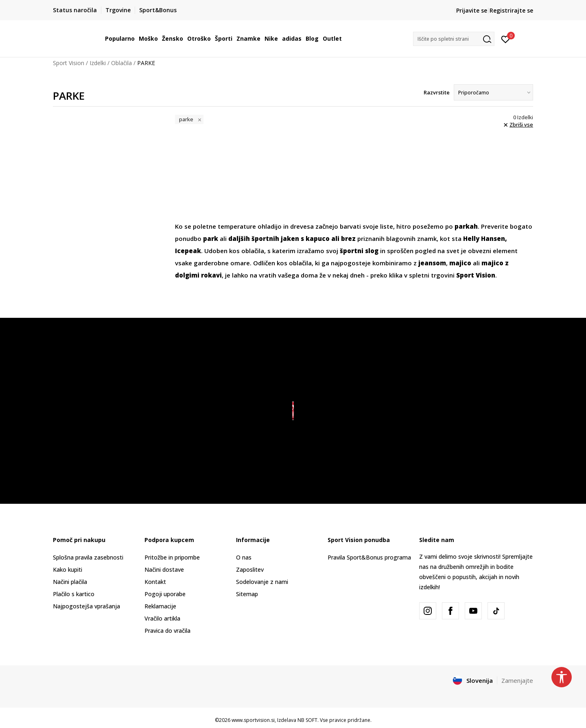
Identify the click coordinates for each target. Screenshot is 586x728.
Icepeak (188, 251)
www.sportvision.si (253, 720)
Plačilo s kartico (74, 594)
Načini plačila (70, 582)
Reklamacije (160, 606)
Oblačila (121, 63)
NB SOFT (307, 720)
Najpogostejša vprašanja (86, 606)
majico (460, 263)
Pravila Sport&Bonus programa (369, 557)
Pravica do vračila (167, 631)
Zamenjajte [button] (517, 680)
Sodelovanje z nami (262, 582)
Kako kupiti (68, 570)
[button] (454, 39)
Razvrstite (437, 92)
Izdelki (98, 63)
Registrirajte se (511, 10)
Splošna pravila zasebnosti (88, 557)
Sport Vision (69, 63)
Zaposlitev (250, 570)
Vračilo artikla (162, 618)
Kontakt (155, 582)
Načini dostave (164, 570)
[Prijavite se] (506, 39)
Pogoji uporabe (165, 594)
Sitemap (247, 594)
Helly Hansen (484, 238)
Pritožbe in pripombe (172, 557)
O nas (244, 557)
